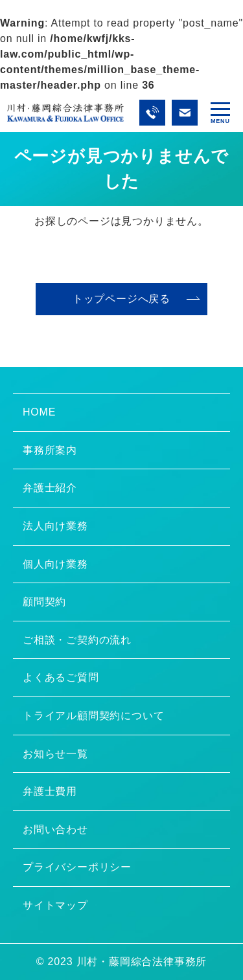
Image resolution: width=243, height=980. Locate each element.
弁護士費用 (50, 791)
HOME (39, 412)
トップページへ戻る (121, 299)
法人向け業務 (55, 526)
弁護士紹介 (50, 488)
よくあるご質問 (61, 677)
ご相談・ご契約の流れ (77, 640)
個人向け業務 (55, 564)
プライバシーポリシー (77, 867)
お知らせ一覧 (55, 754)
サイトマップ (55, 905)
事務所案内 (50, 450)
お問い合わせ (55, 830)
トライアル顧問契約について (93, 716)
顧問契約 (44, 602)
